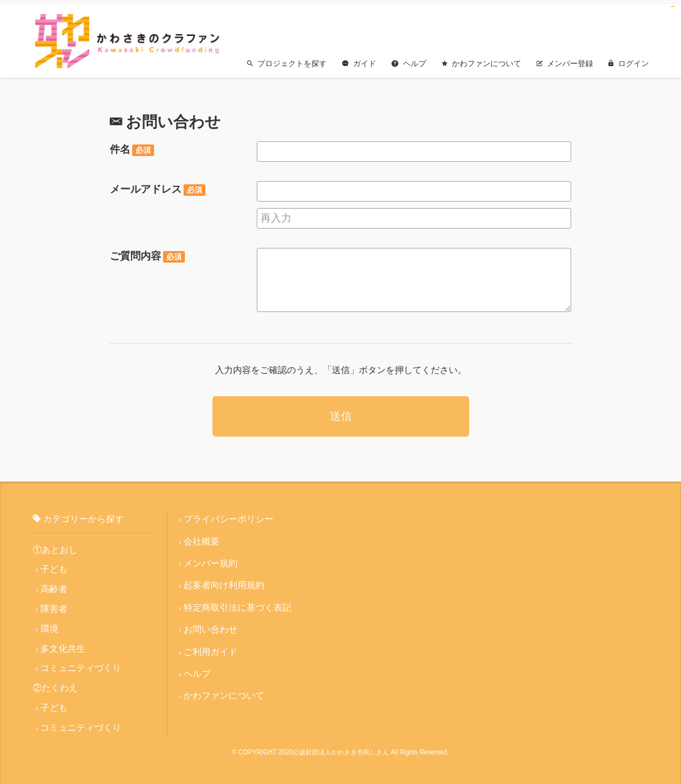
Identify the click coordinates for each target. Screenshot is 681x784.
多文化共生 (63, 644)
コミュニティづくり (81, 664)
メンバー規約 (211, 559)
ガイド (359, 58)
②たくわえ (55, 684)
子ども (54, 564)
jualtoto (674, 7)
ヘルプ (409, 58)
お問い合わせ (211, 625)
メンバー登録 (565, 58)
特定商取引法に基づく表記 (237, 603)
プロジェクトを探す (287, 58)
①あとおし (55, 544)
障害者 (54, 604)
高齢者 (54, 584)
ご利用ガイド (211, 647)
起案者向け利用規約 (224, 580)
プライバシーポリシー (228, 514)
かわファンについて (481, 58)
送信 (341, 412)
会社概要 (202, 536)
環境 (49, 624)
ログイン (629, 58)
